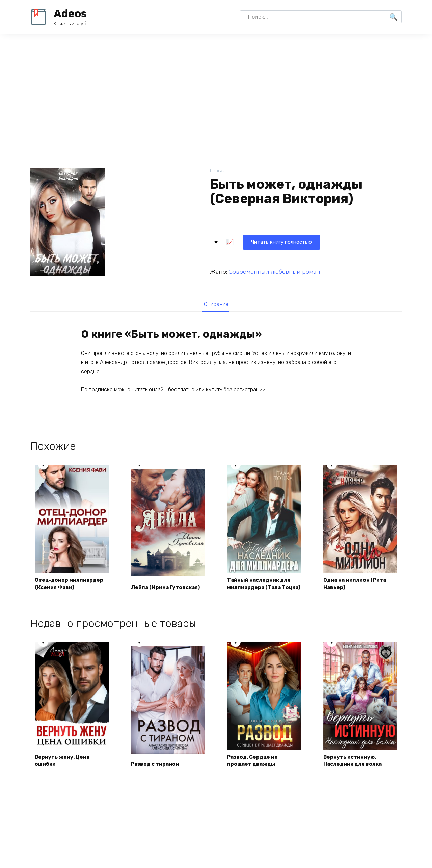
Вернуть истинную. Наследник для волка (355, 768)
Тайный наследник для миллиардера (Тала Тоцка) (261, 587)
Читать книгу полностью (251, 241)
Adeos (70, 13)
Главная (218, 171)
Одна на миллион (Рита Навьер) (357, 591)
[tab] (216, 304)
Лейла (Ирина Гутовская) (168, 594)
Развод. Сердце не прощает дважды (254, 768)
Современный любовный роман (274, 271)
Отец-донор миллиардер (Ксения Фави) (71, 591)
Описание (216, 304)
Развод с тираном (157, 772)
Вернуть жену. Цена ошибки (63, 768)
